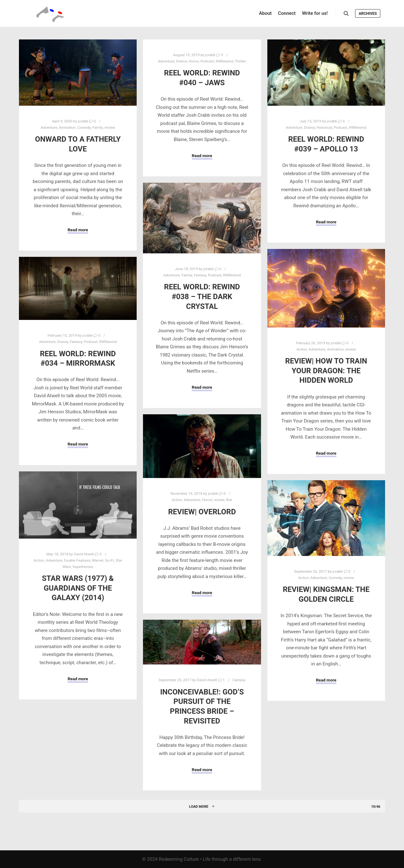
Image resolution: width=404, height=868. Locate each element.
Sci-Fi (110, 560)
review (110, 127)
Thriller (241, 61)
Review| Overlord (202, 512)
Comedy (84, 127)
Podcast (207, 61)
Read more (78, 230)
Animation (67, 127)
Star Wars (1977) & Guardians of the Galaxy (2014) (78, 588)
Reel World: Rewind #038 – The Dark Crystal (202, 296)
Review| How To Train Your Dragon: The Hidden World (326, 371)
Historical (324, 127)
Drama (181, 61)
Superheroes (83, 567)
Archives (368, 14)
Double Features (77, 560)
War (229, 500)
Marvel (98, 560)
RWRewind (224, 61)
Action (302, 349)
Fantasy (200, 275)
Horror (194, 61)
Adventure (49, 127)
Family (97, 127)
